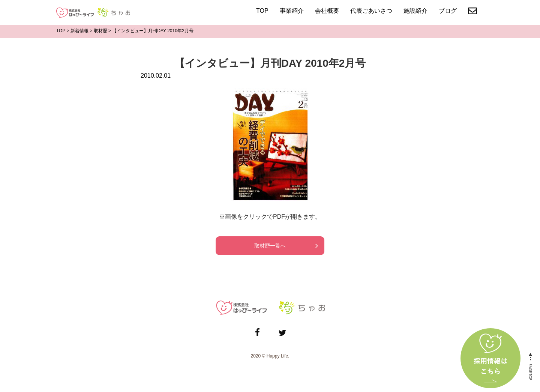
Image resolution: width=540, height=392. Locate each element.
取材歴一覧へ (270, 246)
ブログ (448, 11)
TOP (262, 11)
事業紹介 (292, 11)
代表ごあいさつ (371, 11)
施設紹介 (415, 11)
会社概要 (327, 11)
